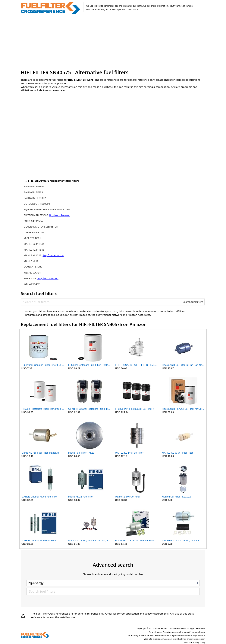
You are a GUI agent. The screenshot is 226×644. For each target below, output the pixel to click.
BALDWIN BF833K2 (35, 198)
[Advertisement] (113, 42)
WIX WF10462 (32, 284)
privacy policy (199, 642)
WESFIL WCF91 (32, 273)
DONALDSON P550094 (37, 204)
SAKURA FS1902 (33, 267)
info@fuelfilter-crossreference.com (189, 639)
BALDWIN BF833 (33, 192)
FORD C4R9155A (33, 221)
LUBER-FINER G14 (34, 232)
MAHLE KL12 (31, 261)
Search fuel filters (193, 302)
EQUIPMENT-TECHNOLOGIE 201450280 (47, 209)
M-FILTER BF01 (32, 238)
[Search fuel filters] (101, 302)
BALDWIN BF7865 (34, 186)
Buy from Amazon (60, 215)
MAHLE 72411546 (34, 250)
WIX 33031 (30, 278)
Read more (133, 9)
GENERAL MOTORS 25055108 (41, 227)
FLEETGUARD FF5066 (36, 215)
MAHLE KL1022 (33, 255)
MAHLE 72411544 (34, 244)
